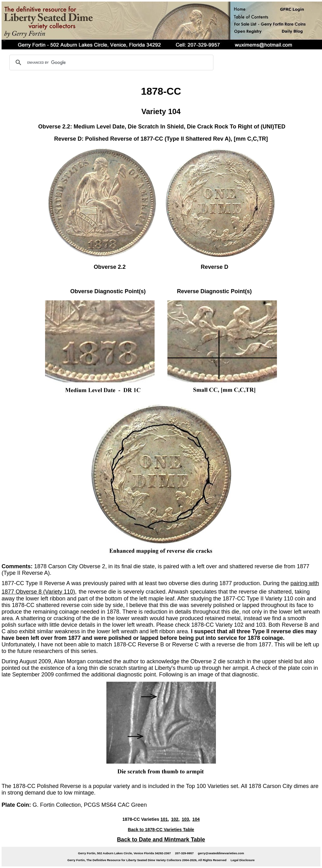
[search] (110, 63)
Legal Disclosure (243, 860)
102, (175, 819)
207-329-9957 (184, 853)
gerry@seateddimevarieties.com (221, 853)
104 (196, 819)
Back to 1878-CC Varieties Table (161, 830)
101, (165, 819)
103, (186, 819)
